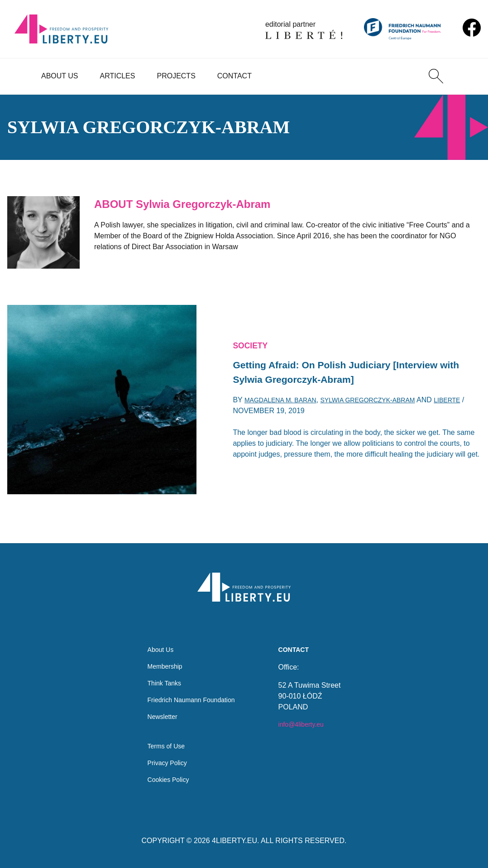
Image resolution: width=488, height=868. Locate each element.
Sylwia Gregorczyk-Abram (385, 403)
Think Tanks (160, 674)
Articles (118, 76)
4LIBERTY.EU (234, 841)
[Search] (436, 76)
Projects (176, 76)
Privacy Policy (164, 761)
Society (253, 342)
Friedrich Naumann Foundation (191, 692)
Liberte (248, 414)
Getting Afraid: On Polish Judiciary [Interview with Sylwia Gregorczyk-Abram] (350, 373)
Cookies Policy (165, 779)
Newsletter (158, 710)
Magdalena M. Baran (285, 403)
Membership (161, 656)
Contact (234, 76)
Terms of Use (163, 743)
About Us (60, 76)
